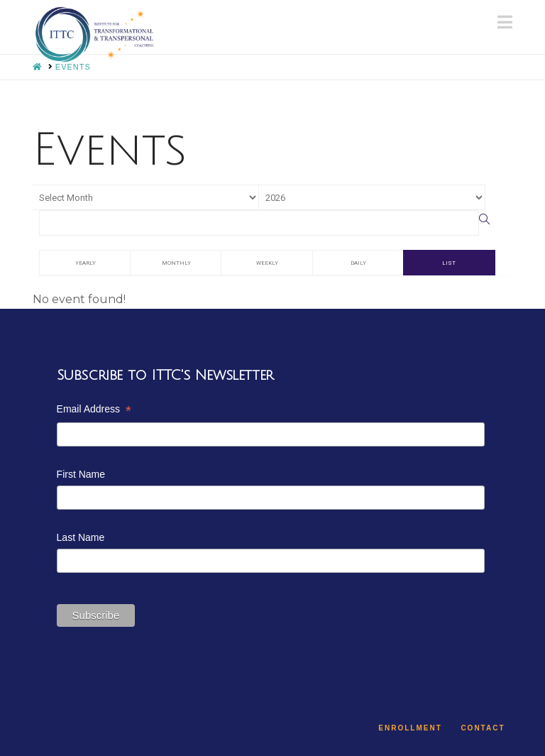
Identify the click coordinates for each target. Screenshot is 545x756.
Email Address (94, 411)
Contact (483, 728)
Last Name (81, 537)
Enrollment (410, 728)
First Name (81, 474)
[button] (505, 22)
